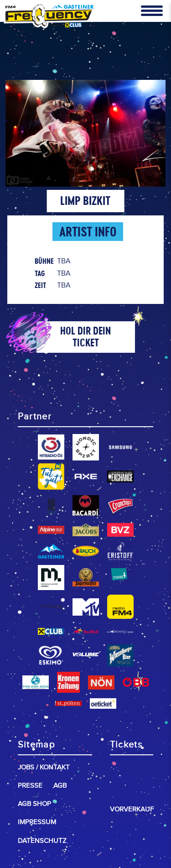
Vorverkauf (132, 809)
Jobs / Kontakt (44, 767)
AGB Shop (34, 804)
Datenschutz (42, 841)
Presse (30, 786)
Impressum (37, 822)
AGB (60, 786)
